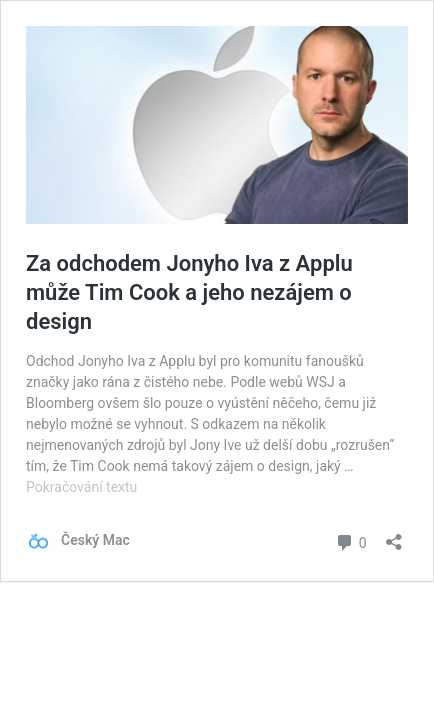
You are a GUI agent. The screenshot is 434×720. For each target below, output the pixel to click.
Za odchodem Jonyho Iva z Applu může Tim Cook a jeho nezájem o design (189, 292)
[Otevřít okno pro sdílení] (394, 535)
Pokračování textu (81, 487)
